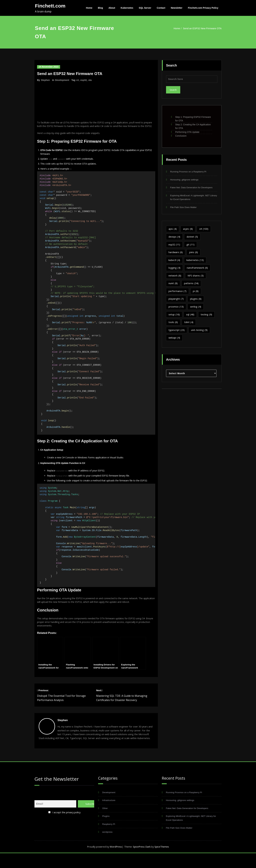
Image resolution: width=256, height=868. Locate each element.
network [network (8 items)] (175, 276)
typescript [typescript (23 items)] (177, 332)
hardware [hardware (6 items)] (176, 253)
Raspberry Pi (109, 839)
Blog (100, 8)
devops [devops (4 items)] (175, 237)
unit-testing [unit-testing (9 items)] (200, 332)
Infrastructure (109, 815)
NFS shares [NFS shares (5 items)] (196, 276)
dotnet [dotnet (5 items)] (193, 237)
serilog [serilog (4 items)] (196, 308)
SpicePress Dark (142, 861)
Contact (161, 8)
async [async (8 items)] (188, 229)
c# (78, 80)
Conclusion (181, 136)
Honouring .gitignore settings (186, 180)
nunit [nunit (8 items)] (173, 284)
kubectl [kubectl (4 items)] (174, 261)
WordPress (115, 861)
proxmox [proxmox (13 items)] (176, 308)
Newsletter (177, 8)
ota (91, 80)
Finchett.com (50, 6)
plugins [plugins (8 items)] (196, 300)
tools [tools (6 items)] (173, 324)
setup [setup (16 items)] (174, 316)
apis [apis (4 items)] (173, 229)
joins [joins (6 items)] (194, 253)
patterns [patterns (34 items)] (192, 284)
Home (89, 8)
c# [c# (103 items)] (205, 229)
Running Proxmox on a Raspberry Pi (190, 172)
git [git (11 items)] (192, 245)
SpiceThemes (163, 861)
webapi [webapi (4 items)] (175, 339)
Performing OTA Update (187, 132)
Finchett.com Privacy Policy (203, 8)
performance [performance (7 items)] (178, 292)
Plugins (106, 831)
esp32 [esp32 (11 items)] (175, 245)
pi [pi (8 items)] (196, 292)
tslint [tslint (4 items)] (189, 324)
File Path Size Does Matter (185, 208)
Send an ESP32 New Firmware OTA (202, 28)
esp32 (84, 80)
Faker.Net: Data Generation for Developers (193, 188)
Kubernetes (127, 8)
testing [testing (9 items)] (208, 316)
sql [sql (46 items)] (191, 316)
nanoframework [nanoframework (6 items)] (198, 269)
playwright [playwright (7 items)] (176, 300)
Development (62, 80)
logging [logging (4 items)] (175, 269)
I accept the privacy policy (66, 826)
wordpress (108, 847)
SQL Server (145, 8)
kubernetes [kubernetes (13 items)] (196, 261)
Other (105, 823)
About (112, 8)
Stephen (45, 80)
